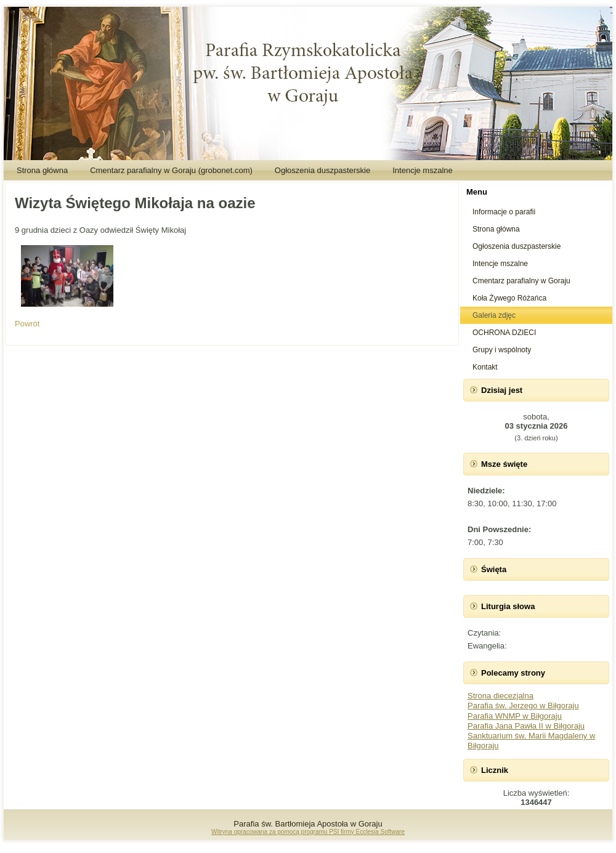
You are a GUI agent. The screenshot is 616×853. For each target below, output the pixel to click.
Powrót (27, 324)
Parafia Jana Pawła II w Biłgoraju (526, 726)
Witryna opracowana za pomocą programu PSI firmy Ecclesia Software (308, 832)
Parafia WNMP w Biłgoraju (515, 716)
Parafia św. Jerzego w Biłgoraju (523, 705)
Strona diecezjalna (500, 696)
